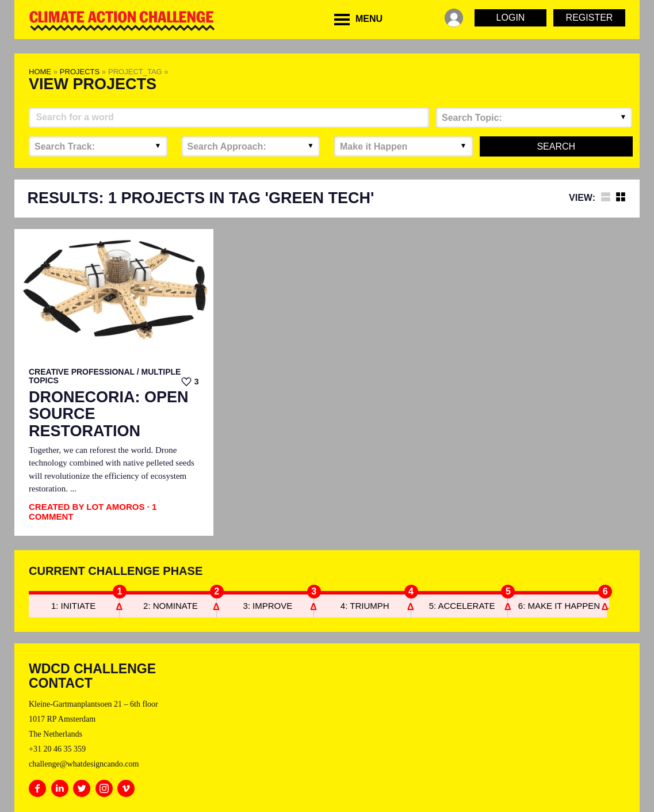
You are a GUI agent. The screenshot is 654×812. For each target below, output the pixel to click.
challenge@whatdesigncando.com (84, 764)
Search (556, 146)
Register (590, 18)
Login (511, 18)
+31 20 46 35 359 (57, 749)
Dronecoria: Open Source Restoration (109, 414)
